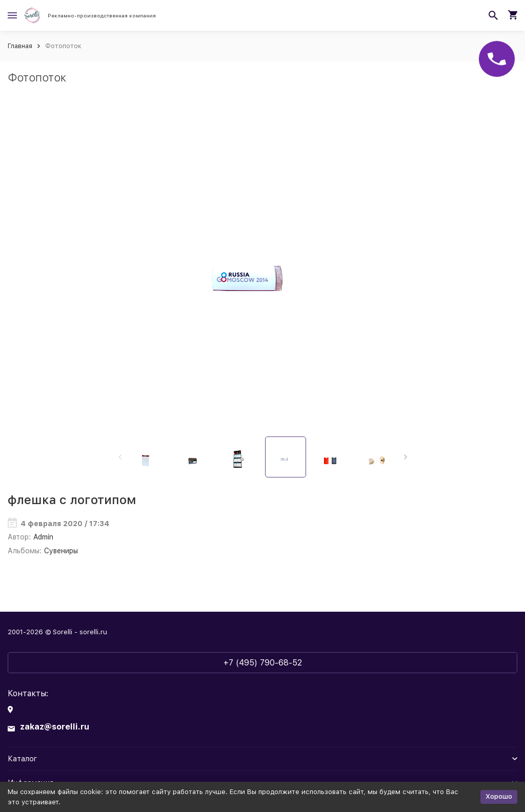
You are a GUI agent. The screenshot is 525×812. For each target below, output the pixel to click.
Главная (20, 46)
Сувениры (61, 551)
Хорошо (499, 796)
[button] (405, 457)
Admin (43, 537)
